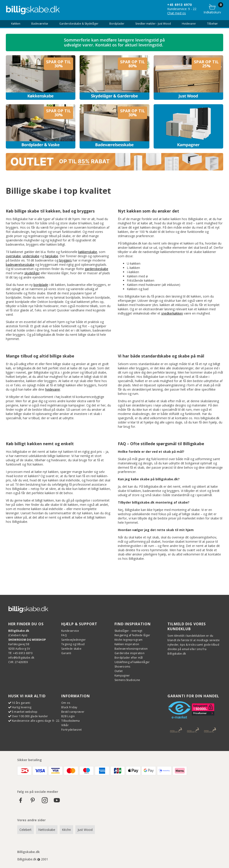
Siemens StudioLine (127, 680)
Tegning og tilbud (73, 644)
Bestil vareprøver (73, 712)
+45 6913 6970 (180, 5)
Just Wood (85, 830)
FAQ (64, 635)
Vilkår (65, 725)
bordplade (41, 285)
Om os (66, 703)
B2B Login (68, 716)
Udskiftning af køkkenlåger (132, 662)
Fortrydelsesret (72, 730)
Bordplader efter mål (129, 658)
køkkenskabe (88, 252)
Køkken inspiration (127, 644)
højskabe (52, 256)
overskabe (13, 256)
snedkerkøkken (172, 313)
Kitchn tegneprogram (129, 640)
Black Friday (69, 707)
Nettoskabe (47, 830)
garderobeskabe (96, 269)
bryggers (66, 260)
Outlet (119, 671)
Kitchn (66, 830)
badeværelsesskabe (20, 265)
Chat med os (177, 13)
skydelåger (32, 273)
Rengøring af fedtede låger (132, 635)
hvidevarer (53, 389)
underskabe (31, 256)
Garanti (66, 653)
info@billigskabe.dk (21, 658)
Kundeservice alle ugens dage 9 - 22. (36, 721)
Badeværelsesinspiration (131, 649)
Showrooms (122, 667)
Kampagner (122, 675)
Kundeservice (70, 631)
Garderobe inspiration (129, 653)
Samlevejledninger (73, 640)
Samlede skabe (71, 649)
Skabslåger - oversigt (128, 631)
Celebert (25, 830)
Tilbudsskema (71, 721)
